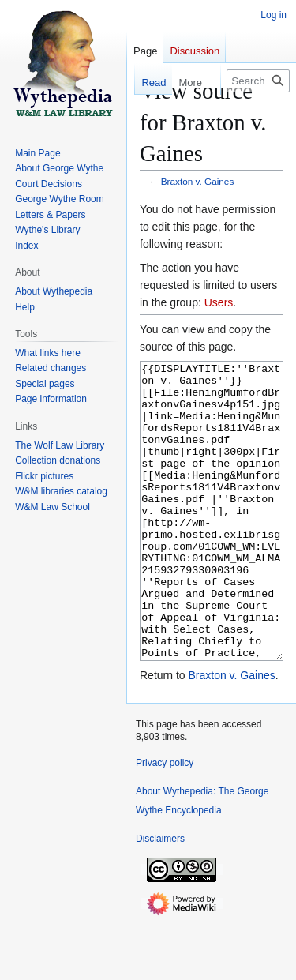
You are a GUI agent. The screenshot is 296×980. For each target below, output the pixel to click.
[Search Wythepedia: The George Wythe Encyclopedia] (258, 81)
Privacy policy (165, 822)
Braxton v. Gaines (198, 181)
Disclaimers (160, 898)
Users (219, 302)
